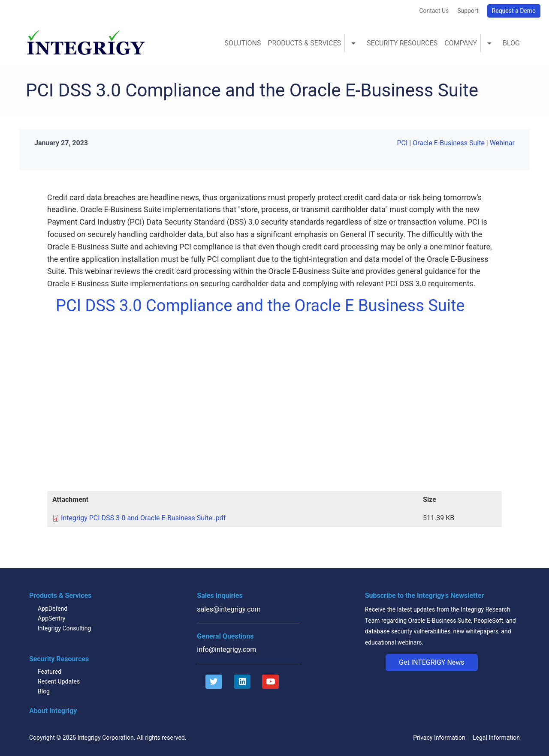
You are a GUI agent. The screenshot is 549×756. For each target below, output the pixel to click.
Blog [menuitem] (511, 43)
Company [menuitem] (461, 43)
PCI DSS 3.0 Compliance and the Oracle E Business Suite (260, 306)
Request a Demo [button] (514, 11)
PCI (402, 143)
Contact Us (434, 11)
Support (468, 11)
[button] (432, 663)
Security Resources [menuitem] (402, 43)
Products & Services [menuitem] (304, 43)
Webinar (502, 143)
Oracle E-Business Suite (449, 143)
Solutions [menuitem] (243, 43)
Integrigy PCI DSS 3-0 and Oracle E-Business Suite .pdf (143, 518)
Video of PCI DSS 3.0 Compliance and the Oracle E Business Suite (193, 403)
